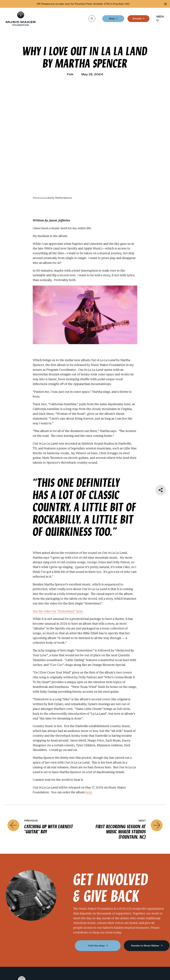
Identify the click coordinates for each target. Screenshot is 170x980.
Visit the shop (98, 945)
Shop (112, 20)
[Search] (92, 19)
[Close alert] (165, 4)
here (89, 792)
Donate (137, 20)
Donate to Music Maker (147, 945)
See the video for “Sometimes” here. (58, 611)
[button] (161, 19)
